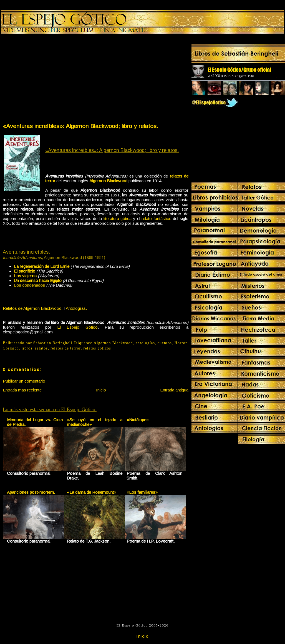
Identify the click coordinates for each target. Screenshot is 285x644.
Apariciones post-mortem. (31, 492)
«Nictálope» (138, 420)
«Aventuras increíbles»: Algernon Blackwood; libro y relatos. (80, 126)
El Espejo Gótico (77, 327)
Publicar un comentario (24, 381)
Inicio (101, 390)
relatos (41, 348)
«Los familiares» (142, 492)
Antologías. (76, 308)
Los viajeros (25, 276)
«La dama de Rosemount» (92, 492)
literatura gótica (118, 219)
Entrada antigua (174, 390)
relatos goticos (97, 348)
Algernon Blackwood (113, 343)
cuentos (165, 343)
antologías (145, 343)
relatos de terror (66, 348)
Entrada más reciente (22, 390)
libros (27, 348)
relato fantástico (157, 219)
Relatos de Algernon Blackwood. (33, 308)
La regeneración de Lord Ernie (42, 266)
